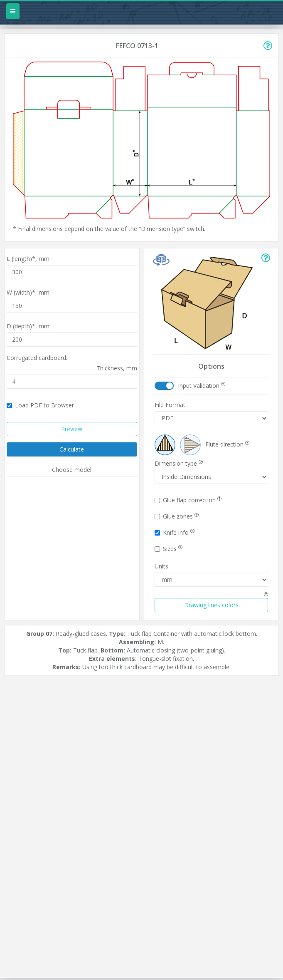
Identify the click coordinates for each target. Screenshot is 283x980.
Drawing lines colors (211, 605)
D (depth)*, (28, 326)
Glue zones (177, 516)
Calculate (72, 449)
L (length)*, (28, 259)
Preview (72, 429)
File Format (170, 405)
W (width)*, (28, 292)
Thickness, (117, 368)
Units (161, 566)
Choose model (72, 470)
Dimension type (179, 463)
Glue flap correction (188, 500)
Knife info (175, 532)
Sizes (169, 549)
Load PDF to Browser (40, 405)
